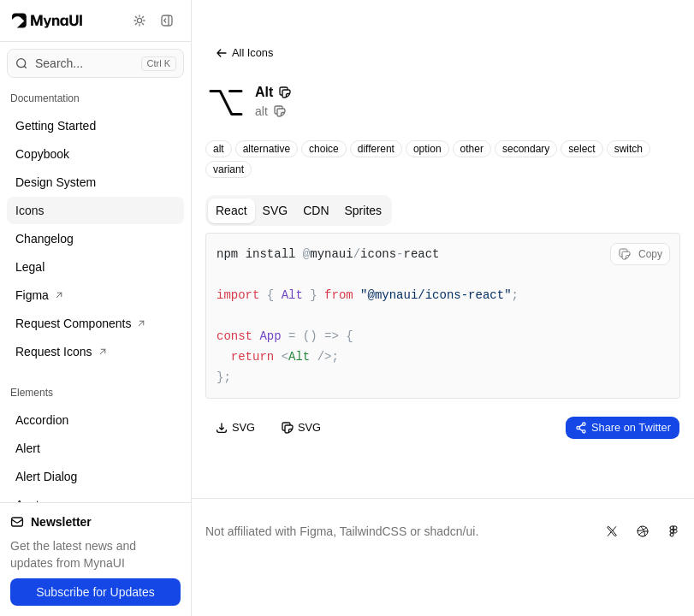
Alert (28, 448)
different (376, 149)
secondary (526, 149)
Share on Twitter (623, 428)
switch (629, 149)
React (231, 210)
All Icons (244, 53)
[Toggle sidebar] (167, 21)
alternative (267, 149)
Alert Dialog (46, 477)
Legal (30, 267)
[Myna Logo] (47, 21)
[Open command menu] (95, 63)
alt (219, 149)
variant (228, 169)
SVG (276, 210)
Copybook (42, 154)
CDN (316, 210)
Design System (56, 182)
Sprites (364, 210)
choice (324, 149)
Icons (30, 210)
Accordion (42, 420)
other (472, 149)
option (427, 149)
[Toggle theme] (139, 21)
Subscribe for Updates (95, 592)
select (581, 149)
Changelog (44, 239)
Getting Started (56, 126)
